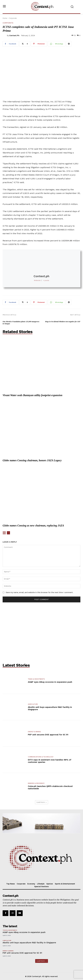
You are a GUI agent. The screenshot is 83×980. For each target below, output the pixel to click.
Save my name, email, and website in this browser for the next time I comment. (39, 592)
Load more (42, 802)
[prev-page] (4, 533)
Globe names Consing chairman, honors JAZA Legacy (32, 460)
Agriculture (33, 704)
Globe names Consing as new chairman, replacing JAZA (33, 526)
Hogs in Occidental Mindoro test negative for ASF (63, 322)
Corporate (13, 18)
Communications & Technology (41, 757)
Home (5, 18)
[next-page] (8, 533)
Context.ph (14, 36)
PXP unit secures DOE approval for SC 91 (48, 735)
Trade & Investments (36, 679)
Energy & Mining (34, 732)
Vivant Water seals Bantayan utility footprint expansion (32, 395)
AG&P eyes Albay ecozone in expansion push (50, 682)
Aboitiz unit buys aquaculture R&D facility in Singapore (29, 943)
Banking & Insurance (36, 783)
